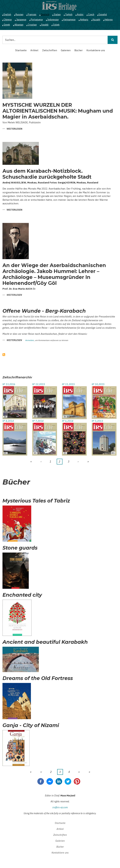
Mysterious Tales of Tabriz (36, 501)
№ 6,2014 (68, 421)
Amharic (84, 20)
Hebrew (109, 20)
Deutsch (45, 14)
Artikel (34, 50)
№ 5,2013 (97, 421)
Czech (91, 14)
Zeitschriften (50, 50)
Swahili (45, 25)
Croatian (32, 25)
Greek (7, 25)
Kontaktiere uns (96, 50)
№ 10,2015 (98, 384)
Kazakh (96, 20)
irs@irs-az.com (60, 807)
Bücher (79, 50)
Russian (19, 14)
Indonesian (53, 20)
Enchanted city (22, 595)
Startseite (21, 50)
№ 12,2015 (39, 384)
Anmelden (30, 340)
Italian (57, 14)
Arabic (80, 14)
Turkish (69, 14)
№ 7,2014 (38, 421)
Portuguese (37, 20)
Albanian (19, 25)
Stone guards (20, 548)
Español (103, 14)
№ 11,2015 (68, 384)
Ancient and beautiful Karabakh (45, 642)
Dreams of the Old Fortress (38, 678)
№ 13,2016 (9, 384)
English (7, 14)
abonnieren (4, 355)
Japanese (21, 20)
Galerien (66, 50)
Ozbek (56, 25)
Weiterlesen (14, 129)
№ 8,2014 (8, 421)
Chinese (8, 20)
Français (32, 14)
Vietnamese (69, 20)
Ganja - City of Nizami (31, 725)
